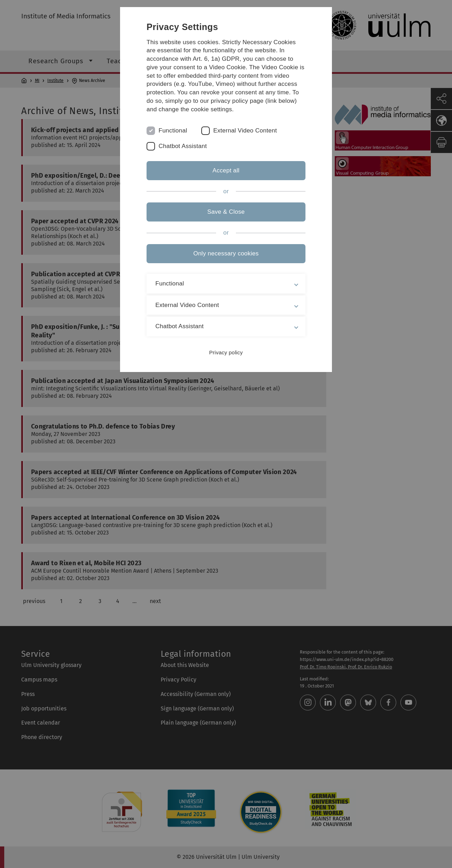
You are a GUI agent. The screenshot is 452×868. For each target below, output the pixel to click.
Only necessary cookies (226, 253)
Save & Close (226, 212)
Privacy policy (226, 352)
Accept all (226, 170)
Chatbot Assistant (183, 146)
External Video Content (245, 131)
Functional (173, 131)
